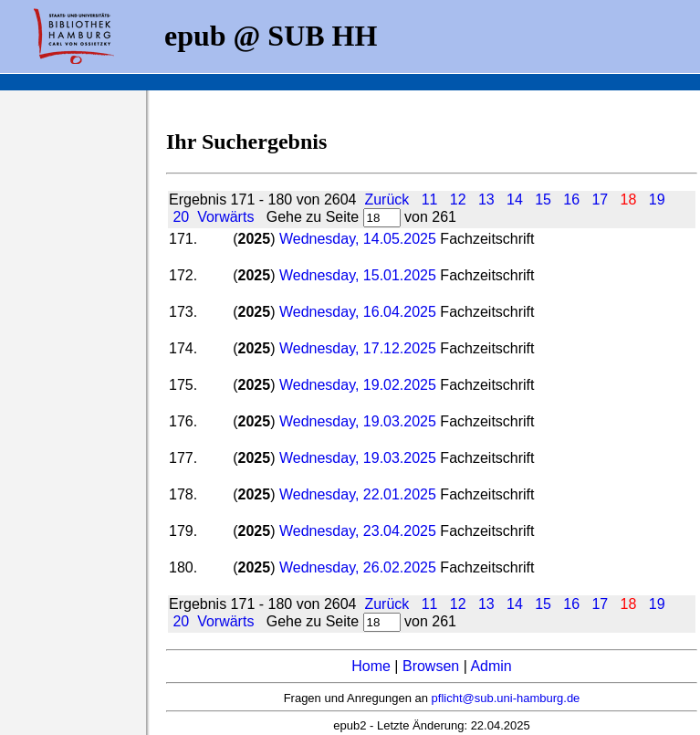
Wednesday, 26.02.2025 (360, 567)
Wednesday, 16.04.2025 (358, 312)
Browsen (431, 666)
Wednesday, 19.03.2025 (358, 421)
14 (515, 199)
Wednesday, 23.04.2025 (358, 531)
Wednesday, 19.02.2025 (358, 385)
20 (181, 217)
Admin (491, 666)
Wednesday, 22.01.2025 (358, 494)
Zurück (387, 199)
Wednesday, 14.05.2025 (360, 239)
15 (543, 199)
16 (571, 199)
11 (430, 199)
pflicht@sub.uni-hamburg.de (506, 698)
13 (486, 199)
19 (657, 199)
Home (371, 666)
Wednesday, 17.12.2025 (358, 348)
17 (600, 199)
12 (458, 199)
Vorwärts (225, 217)
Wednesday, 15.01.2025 (358, 275)
